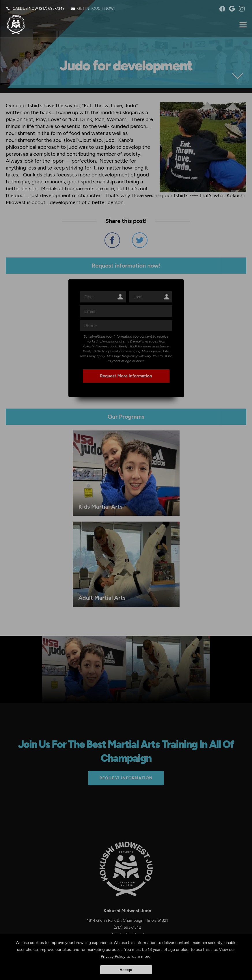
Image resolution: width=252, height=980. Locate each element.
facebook (222, 9)
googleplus (232, 9)
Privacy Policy (113, 957)
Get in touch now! (96, 9)
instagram (242, 9)
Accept (126, 970)
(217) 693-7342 (52, 9)
